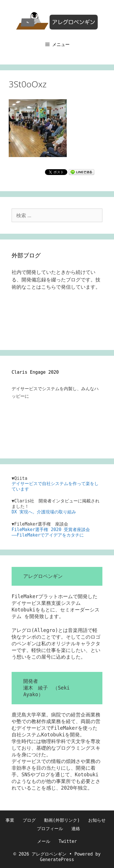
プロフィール (50, 829)
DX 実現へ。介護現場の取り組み (44, 512)
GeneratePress (57, 860)
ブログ (29, 820)
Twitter (68, 841)
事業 (10, 820)
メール (44, 841)
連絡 (76, 829)
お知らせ (97, 820)
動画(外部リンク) (62, 820)
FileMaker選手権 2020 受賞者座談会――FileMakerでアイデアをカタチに (51, 532)
